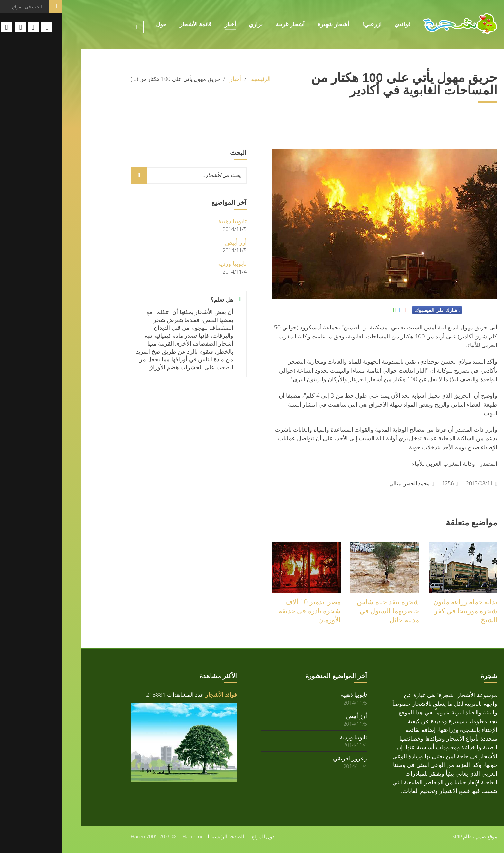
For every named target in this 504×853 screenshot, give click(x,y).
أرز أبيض (174, 242)
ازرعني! (310, 24)
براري (194, 24)
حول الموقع (201, 836)
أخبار (168, 24)
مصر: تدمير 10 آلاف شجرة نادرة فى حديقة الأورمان (248, 611)
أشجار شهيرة (271, 24)
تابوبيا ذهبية (170, 221)
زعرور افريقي (288, 758)
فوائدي (341, 24)
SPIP (395, 836)
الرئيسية (372, 24)
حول (99, 24)
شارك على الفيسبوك (374, 310)
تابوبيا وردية (170, 263)
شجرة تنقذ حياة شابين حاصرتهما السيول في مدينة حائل (326, 611)
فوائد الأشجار (159, 695)
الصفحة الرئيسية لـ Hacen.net (151, 836)
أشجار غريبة (228, 24)
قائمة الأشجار (134, 24)
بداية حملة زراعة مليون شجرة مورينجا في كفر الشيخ (403, 611)
